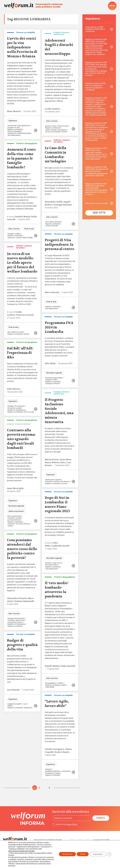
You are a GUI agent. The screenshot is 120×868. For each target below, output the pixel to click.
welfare (26, 334)
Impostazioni (98, 854)
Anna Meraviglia (15, 488)
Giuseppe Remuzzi (63, 205)
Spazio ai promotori (16, 511)
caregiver (49, 380)
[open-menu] (112, 6)
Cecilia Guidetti (52, 109)
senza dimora (24, 524)
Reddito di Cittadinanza (16, 410)
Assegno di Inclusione (16, 406)
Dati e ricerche (52, 121)
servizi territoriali (52, 226)
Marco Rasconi (52, 292)
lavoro (20, 622)
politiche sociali (17, 332)
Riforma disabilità (14, 131)
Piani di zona (63, 126)
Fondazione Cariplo (53, 773)
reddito (18, 234)
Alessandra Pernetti (17, 598)
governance (17, 516)
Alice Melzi (50, 363)
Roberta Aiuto (59, 462)
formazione (12, 622)
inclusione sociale (14, 408)
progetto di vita (13, 128)
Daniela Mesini (23, 217)
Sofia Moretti (14, 389)
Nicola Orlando (62, 752)
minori (54, 126)
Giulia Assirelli (68, 666)
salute (64, 685)
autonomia (12, 126)
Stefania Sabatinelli (24, 601)
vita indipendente (14, 135)
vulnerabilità (50, 687)
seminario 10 (12, 524)
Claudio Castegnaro (54, 749)
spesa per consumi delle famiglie (20, 238)
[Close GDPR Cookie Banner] (109, 854)
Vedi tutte (99, 213)
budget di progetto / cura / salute (18, 705)
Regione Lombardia (15, 129)
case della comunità (53, 222)
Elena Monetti (14, 111)
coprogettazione (23, 126)
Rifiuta (83, 854)
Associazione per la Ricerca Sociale (48, 840)
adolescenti (50, 480)
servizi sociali (29, 412)
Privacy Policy (71, 824)
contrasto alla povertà (16, 620)
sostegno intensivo (53, 384)
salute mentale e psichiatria (56, 130)
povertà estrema (14, 520)
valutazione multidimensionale (19, 133)
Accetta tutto (67, 854)
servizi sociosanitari (53, 132)
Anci (9, 516)
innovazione (65, 482)
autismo (48, 769)
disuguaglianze (51, 683)
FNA (55, 380)
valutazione (28, 708)
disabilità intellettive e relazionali (57, 771)
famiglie (11, 234)
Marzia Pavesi (52, 460)
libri (9, 332)
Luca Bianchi (13, 690)
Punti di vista (29, 229)
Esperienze (13, 121)
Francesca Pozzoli (25, 315)
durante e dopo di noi (53, 563)
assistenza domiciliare (54, 378)
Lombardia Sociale (60, 546)
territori (65, 132)
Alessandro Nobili (54, 202)
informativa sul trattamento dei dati (21, 851)
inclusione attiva (51, 565)
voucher (64, 484)
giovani (48, 126)
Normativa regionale (54, 373)
